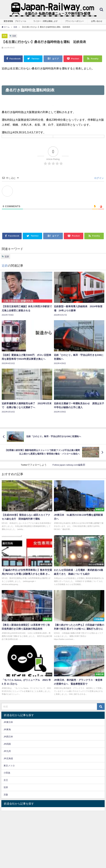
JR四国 (7, 744)
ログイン (99, 178)
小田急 (7, 773)
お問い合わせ (97, 21)
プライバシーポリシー (74, 21)
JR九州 (7, 751)
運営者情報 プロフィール (15, 21)
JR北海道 (8, 758)
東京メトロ (9, 766)
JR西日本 (8, 737)
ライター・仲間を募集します (45, 21)
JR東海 (7, 729)
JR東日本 (8, 722)
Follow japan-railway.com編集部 (69, 465)
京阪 (6, 795)
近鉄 (5, 36)
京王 (6, 780)
